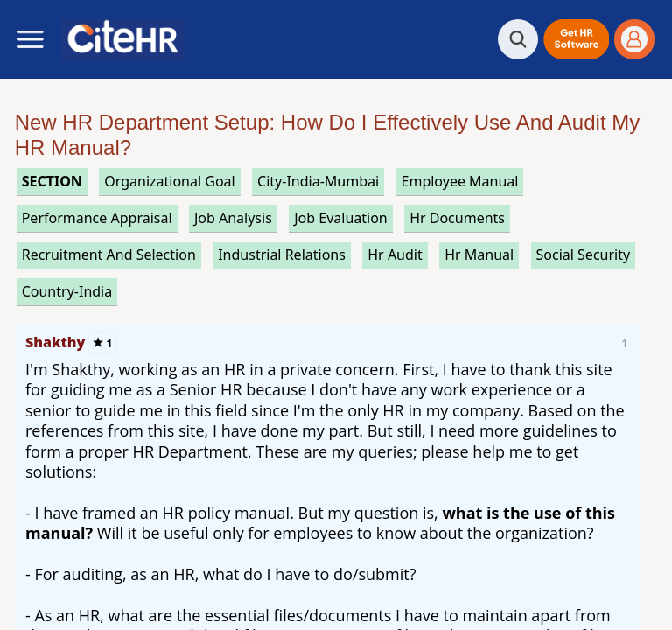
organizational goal (169, 181)
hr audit (395, 255)
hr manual (479, 255)
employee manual (460, 181)
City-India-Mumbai (318, 181)
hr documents (457, 218)
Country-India (67, 291)
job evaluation (341, 218)
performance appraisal (97, 218)
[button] (576, 39)
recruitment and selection (109, 255)
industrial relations (282, 255)
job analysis (233, 218)
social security (584, 255)
